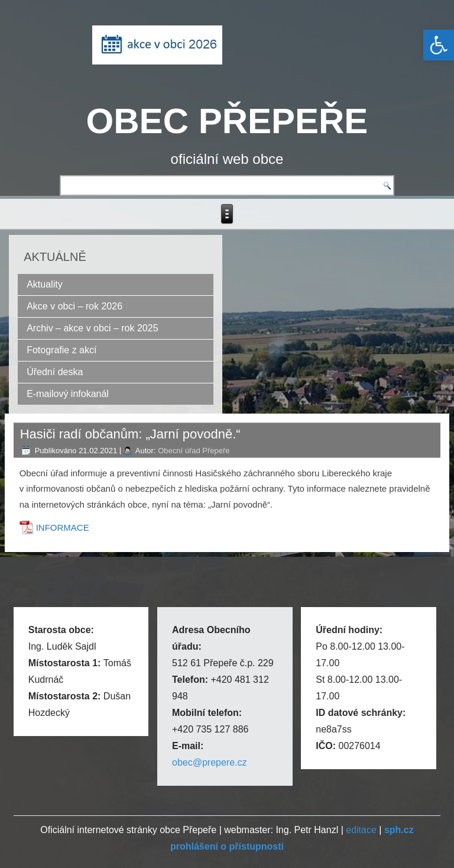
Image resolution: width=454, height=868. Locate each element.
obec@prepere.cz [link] (210, 762)
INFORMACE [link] (63, 527)
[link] (439, 45)
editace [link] (361, 830)
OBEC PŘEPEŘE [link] (227, 121)
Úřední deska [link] (55, 372)
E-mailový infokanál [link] (68, 394)
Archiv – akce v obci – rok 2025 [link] (92, 328)
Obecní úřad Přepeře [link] (194, 451)
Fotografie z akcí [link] (61, 350)
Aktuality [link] (44, 284)
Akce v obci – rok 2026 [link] (74, 306)
